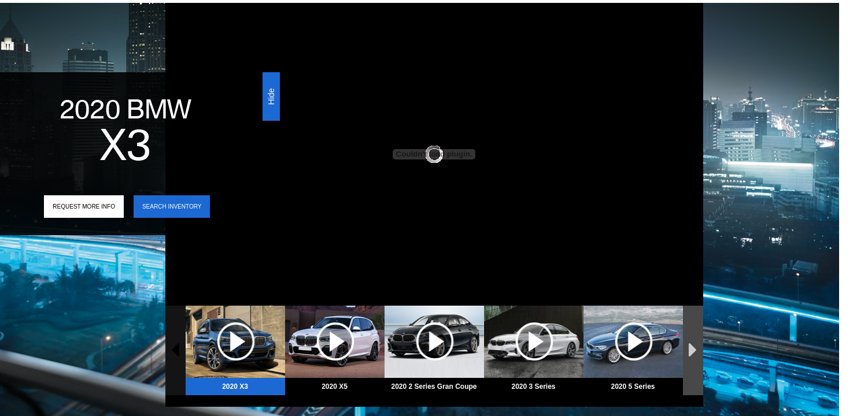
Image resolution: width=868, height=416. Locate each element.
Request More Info (84, 207)
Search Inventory (172, 207)
